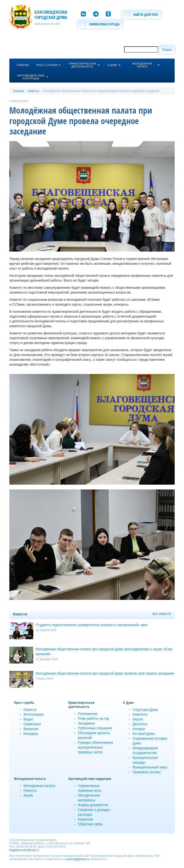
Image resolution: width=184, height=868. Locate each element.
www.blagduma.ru (78, 859)
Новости (33, 91)
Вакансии (31, 729)
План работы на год (93, 718)
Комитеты (140, 714)
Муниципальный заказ (150, 767)
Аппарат (139, 729)
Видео (28, 719)
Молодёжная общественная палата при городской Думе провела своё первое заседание (105, 673)
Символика (32, 724)
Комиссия (85, 819)
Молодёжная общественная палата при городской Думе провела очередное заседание (101, 91)
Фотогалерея (34, 714)
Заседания (86, 723)
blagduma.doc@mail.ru (24, 850)
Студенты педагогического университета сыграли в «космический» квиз (92, 625)
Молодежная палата (39, 786)
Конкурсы (31, 734)
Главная (18, 91)
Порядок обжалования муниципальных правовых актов (95, 747)
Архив (28, 795)
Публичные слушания (95, 728)
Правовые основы (147, 772)
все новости (162, 614)
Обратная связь (90, 824)
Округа (138, 719)
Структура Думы (145, 710)
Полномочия (88, 714)
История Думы (144, 734)
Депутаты (140, 724)
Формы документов (93, 805)
